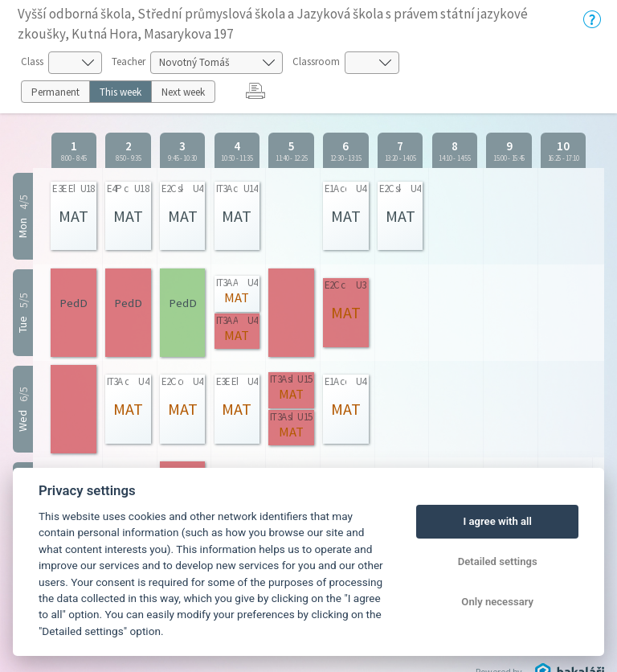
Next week (183, 92)
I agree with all (497, 521)
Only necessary (497, 602)
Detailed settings (498, 561)
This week (121, 92)
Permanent (55, 92)
